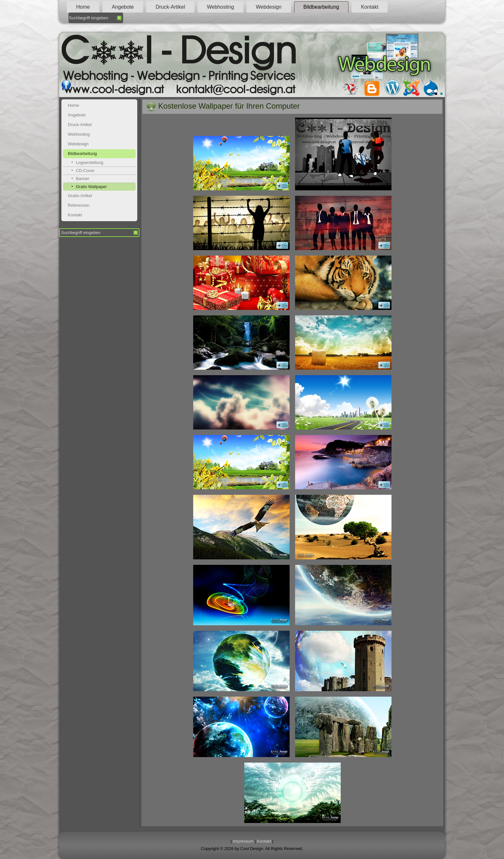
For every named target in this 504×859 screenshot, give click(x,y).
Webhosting (221, 7)
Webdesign (269, 7)
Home (83, 7)
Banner (83, 179)
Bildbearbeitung (321, 7)
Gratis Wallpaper (91, 187)
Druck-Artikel (170, 7)
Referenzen (79, 205)
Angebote (123, 7)
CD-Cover (85, 171)
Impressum (243, 841)
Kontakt (370, 7)
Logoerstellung (90, 163)
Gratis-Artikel (80, 196)
